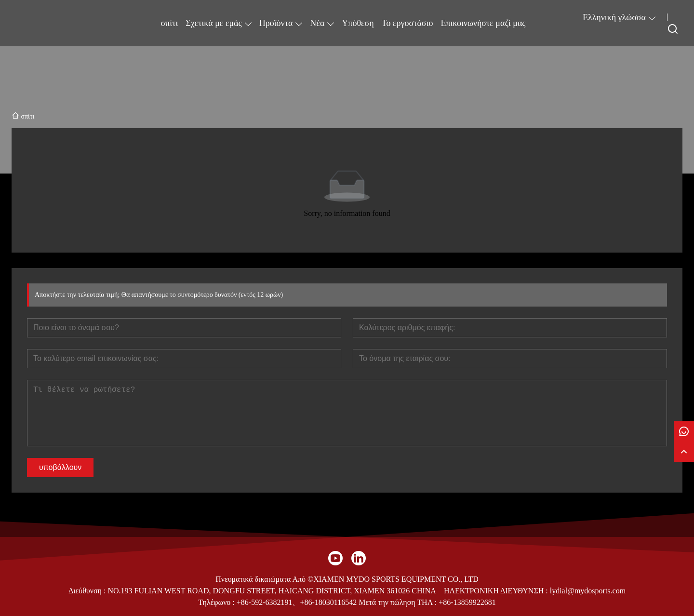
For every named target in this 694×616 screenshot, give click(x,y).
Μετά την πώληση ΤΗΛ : (398, 602)
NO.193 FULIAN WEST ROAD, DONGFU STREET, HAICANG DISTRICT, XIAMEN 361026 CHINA (272, 591)
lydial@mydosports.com (588, 591)
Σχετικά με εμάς (214, 23)
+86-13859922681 (467, 602)
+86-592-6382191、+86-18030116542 (297, 602)
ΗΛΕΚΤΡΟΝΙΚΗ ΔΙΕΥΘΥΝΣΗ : (497, 591)
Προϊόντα (276, 23)
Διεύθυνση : (88, 591)
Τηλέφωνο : (217, 602)
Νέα (317, 23)
